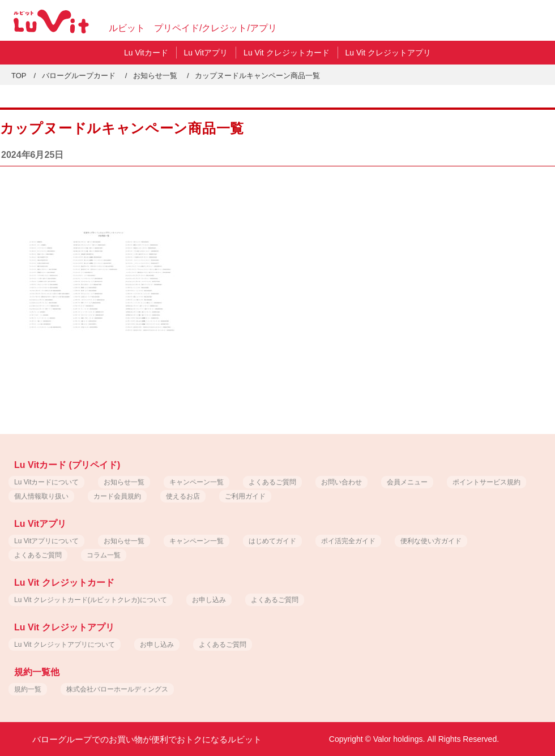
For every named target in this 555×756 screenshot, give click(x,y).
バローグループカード (79, 76)
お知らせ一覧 (155, 76)
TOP (19, 76)
